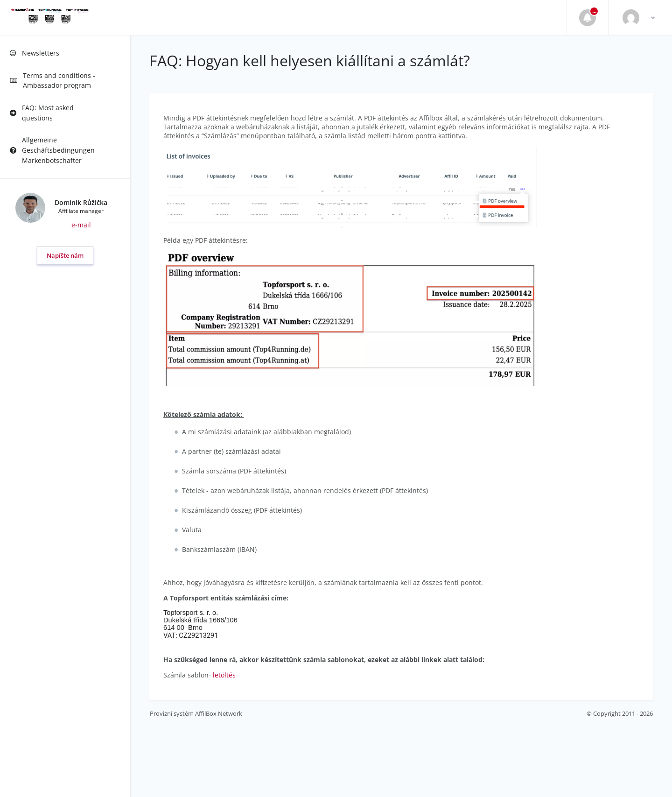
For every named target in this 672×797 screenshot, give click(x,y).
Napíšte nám (65, 255)
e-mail (81, 225)
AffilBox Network (219, 713)
